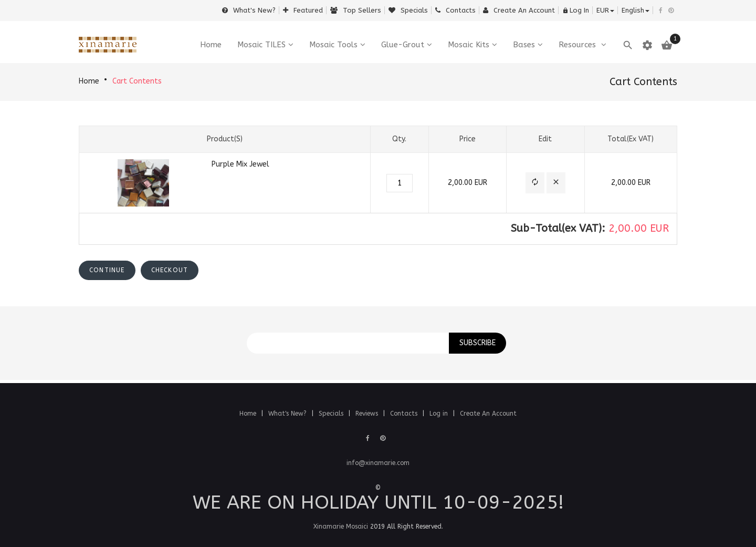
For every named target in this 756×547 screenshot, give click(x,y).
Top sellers (356, 10)
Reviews (368, 414)
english (636, 10)
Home (89, 81)
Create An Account (488, 414)
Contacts (455, 10)
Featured (303, 10)
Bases (524, 45)
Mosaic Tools (333, 45)
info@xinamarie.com (378, 463)
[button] (535, 183)
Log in (440, 414)
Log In (576, 10)
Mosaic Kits (469, 45)
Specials (408, 10)
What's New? (249, 10)
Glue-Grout (403, 45)
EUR (605, 10)
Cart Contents (137, 81)
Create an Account (519, 10)
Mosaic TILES (261, 45)
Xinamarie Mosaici (341, 527)
